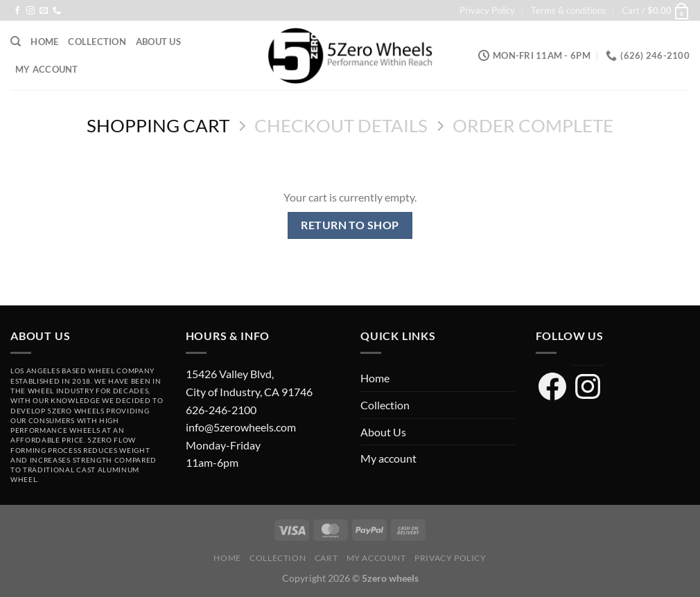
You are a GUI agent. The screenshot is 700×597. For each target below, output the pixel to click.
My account (47, 69)
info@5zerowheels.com (241, 427)
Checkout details (341, 125)
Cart (326, 558)
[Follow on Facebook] (17, 11)
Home (44, 42)
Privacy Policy (487, 10)
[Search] (16, 42)
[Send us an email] (44, 11)
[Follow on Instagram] (30, 11)
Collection (97, 42)
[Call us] (57, 11)
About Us (158, 42)
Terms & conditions (569, 10)
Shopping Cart (158, 125)
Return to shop (350, 225)
